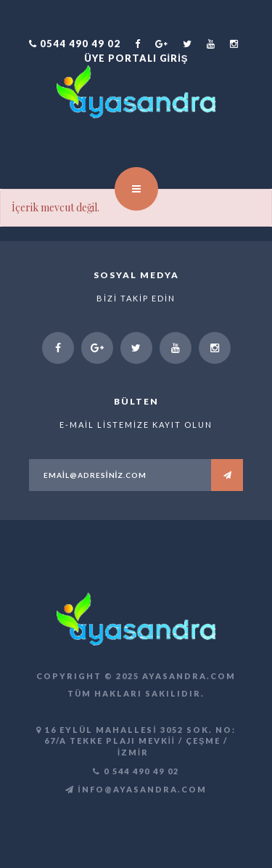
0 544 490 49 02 (136, 771)
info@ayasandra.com (136, 789)
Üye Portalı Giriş (136, 58)
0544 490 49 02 (75, 44)
